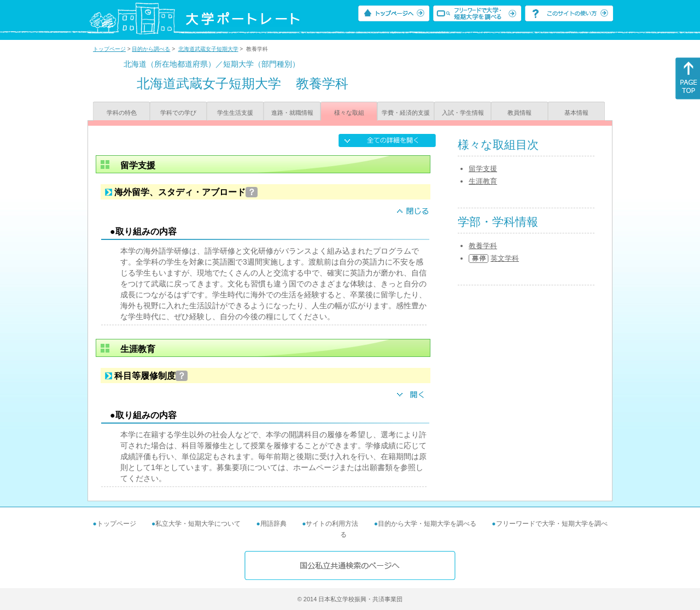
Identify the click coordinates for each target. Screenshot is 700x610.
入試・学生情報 (463, 113)
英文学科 (505, 258)
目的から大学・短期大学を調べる (427, 524)
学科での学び (178, 113)
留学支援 (483, 169)
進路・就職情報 (292, 113)
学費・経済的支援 (406, 113)
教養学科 (483, 246)
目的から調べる (151, 49)
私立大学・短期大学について (198, 524)
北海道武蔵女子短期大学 (208, 49)
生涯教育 (483, 181)
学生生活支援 (235, 113)
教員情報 (520, 113)
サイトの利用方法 (332, 524)
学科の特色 (122, 113)
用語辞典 (273, 524)
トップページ (109, 49)
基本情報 (576, 113)
